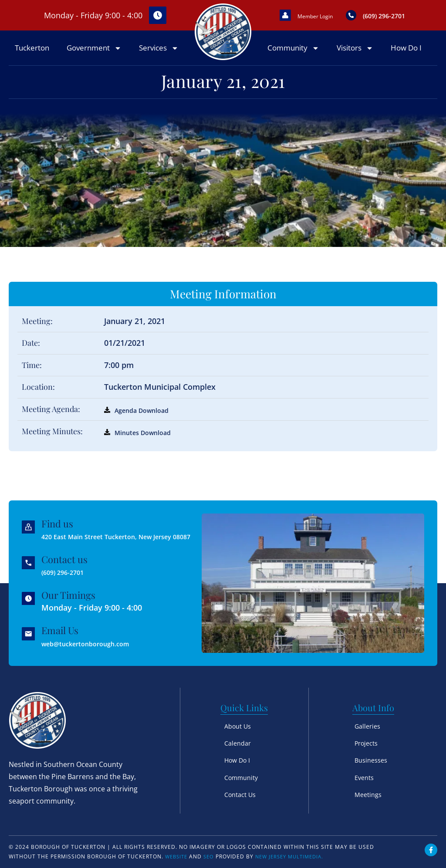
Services (159, 59)
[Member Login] (288, 20)
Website (177, 856)
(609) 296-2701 (72, 576)
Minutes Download (150, 442)
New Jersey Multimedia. (296, 856)
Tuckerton (32, 58)
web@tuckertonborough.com (100, 647)
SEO (212, 856)
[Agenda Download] (107, 420)
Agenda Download (149, 420)
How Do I (406, 58)
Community (293, 59)
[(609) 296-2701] (376, 20)
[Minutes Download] (107, 442)
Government (94, 59)
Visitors (355, 59)
